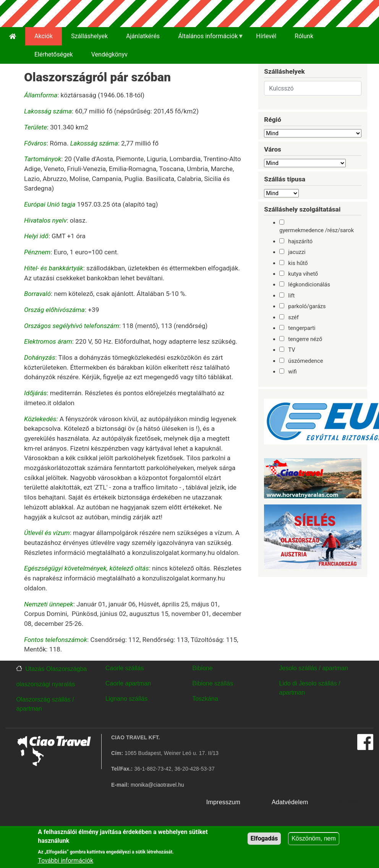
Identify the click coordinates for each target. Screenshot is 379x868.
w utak (349, 802)
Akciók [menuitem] (44, 36)
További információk (66, 861)
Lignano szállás (126, 699)
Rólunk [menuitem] (304, 36)
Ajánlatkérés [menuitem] (143, 36)
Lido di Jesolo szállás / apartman (310, 688)
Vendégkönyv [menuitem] (109, 54)
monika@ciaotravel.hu (157, 785)
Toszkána (205, 699)
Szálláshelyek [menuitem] (89, 36)
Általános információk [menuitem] (206, 39)
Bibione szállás (213, 683)
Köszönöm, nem (314, 839)
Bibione (202, 668)
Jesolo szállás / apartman (314, 668)
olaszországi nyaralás (45, 684)
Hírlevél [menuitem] (266, 36)
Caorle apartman (128, 683)
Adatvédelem (290, 802)
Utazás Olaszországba (56, 669)
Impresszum (223, 802)
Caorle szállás (125, 668)
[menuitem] (13, 36)
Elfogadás (264, 839)
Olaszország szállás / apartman (45, 704)
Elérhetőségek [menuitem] (54, 54)
